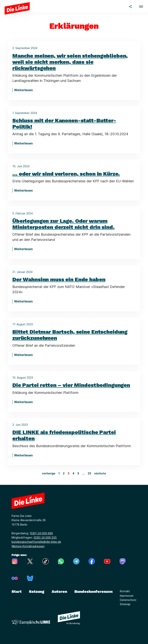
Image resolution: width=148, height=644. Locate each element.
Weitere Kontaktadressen (28, 546)
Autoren (59, 591)
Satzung (37, 591)
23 (89, 473)
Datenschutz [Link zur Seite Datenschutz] (128, 600)
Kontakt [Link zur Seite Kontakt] (125, 591)
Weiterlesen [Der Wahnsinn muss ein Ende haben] (23, 301)
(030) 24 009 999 (41, 533)
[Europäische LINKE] (31, 622)
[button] (141, 6)
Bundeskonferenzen (93, 591)
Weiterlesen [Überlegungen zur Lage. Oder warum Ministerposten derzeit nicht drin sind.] (23, 249)
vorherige (49, 473)
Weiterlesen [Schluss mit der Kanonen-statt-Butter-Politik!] (23, 143)
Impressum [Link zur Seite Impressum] (127, 596)
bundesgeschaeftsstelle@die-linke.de (36, 542)
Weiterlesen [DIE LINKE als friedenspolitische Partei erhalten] (23, 455)
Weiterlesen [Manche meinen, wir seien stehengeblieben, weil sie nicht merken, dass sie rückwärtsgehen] (23, 90)
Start (17, 591)
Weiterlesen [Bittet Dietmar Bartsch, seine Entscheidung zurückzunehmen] (23, 355)
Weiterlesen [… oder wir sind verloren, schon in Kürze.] (23, 190)
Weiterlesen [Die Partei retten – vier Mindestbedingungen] (23, 402)
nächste (100, 473)
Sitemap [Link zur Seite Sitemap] (125, 604)
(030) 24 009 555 (45, 537)
